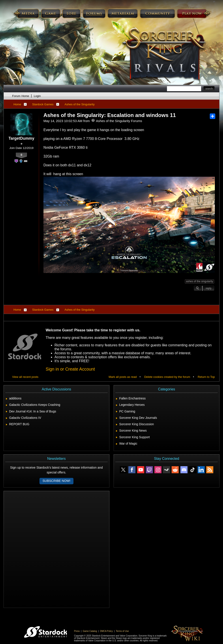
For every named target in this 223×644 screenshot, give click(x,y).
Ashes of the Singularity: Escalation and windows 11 (110, 115)
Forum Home (21, 96)
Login (37, 96)
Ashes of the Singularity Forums (117, 121)
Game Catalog (90, 631)
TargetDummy (22, 138)
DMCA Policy (106, 631)
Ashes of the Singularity (80, 104)
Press (77, 631)
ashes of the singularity (200, 281)
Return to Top (206, 377)
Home (17, 104)
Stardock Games (43, 104)
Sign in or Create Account (70, 369)
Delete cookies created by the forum (167, 377)
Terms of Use (122, 631)
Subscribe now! (56, 481)
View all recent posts (25, 377)
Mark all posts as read (123, 377)
